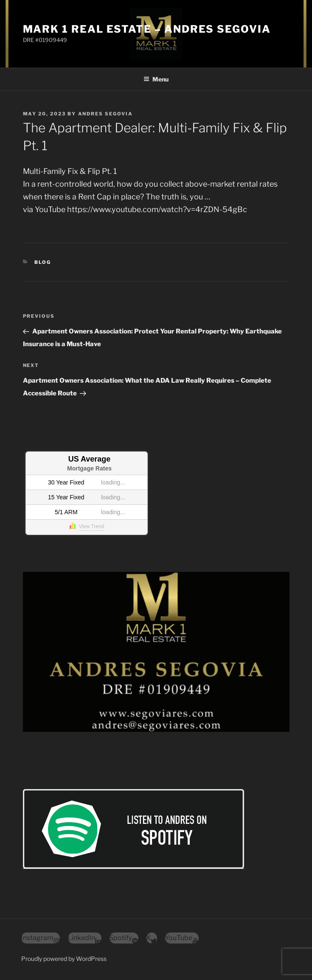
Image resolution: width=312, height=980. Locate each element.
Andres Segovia (106, 114)
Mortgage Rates (89, 468)
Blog (43, 262)
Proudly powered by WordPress (64, 959)
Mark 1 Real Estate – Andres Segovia (147, 29)
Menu (156, 79)
